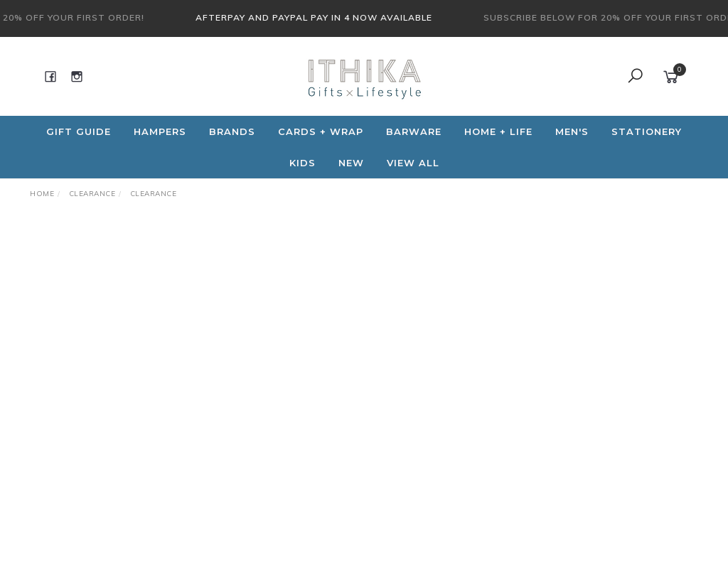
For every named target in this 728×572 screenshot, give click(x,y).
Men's (572, 131)
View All (413, 163)
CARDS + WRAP (321, 131)
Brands (232, 131)
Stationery (647, 131)
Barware (414, 131)
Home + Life (498, 131)
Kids (303, 163)
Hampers (160, 131)
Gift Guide (79, 131)
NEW (351, 163)
